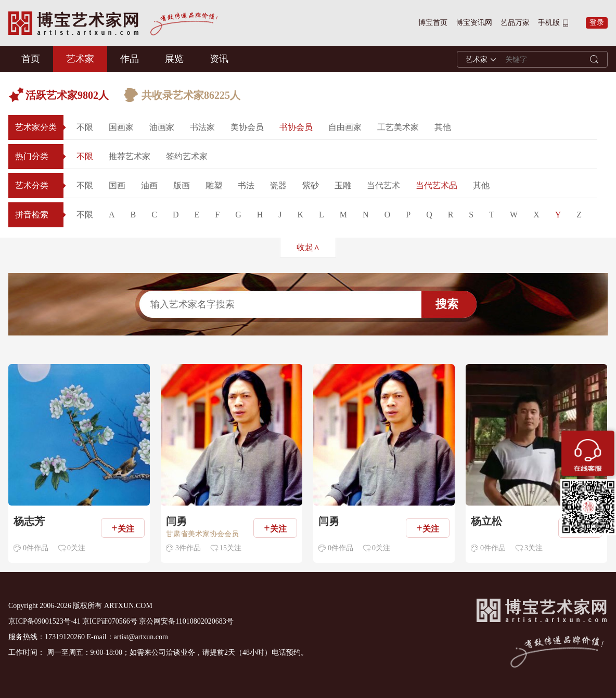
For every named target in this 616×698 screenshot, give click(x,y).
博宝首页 (433, 23)
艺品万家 (515, 23)
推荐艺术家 (130, 156)
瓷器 (278, 185)
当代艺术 (383, 185)
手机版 (549, 23)
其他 (443, 127)
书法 (246, 185)
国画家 (121, 127)
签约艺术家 (187, 156)
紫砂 (311, 185)
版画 (182, 185)
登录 (597, 23)
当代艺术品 (437, 185)
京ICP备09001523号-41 (44, 621)
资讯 (219, 59)
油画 (149, 185)
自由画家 (345, 127)
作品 (130, 59)
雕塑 (214, 185)
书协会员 (296, 127)
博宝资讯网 (474, 23)
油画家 (162, 127)
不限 (85, 127)
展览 (174, 59)
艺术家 (80, 59)
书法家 (202, 127)
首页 (31, 59)
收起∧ (308, 247)
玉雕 (343, 185)
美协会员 (247, 127)
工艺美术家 (398, 127)
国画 (117, 185)
